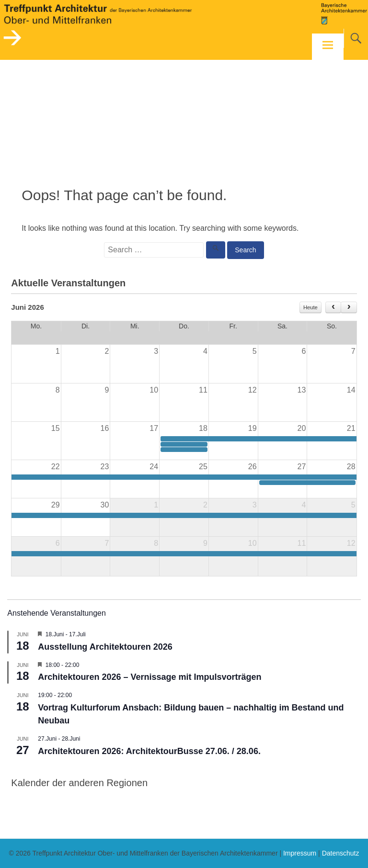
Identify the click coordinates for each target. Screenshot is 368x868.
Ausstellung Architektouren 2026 (105, 647)
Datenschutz (341, 853)
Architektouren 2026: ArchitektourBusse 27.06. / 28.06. (149, 751)
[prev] (333, 307)
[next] (349, 307)
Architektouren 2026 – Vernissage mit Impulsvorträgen (149, 677)
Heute (310, 307)
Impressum (300, 853)
